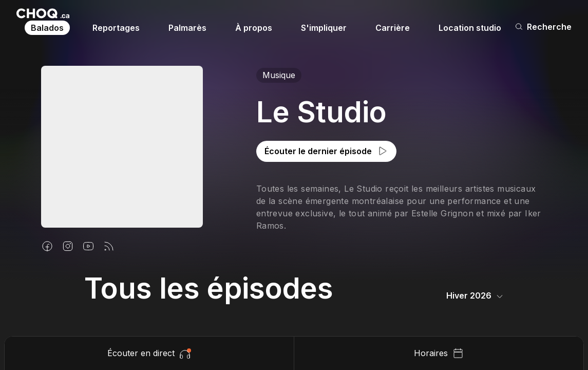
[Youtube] (88, 246)
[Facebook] (47, 246)
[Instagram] (68, 246)
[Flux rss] (109, 246)
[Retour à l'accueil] (43, 13)
